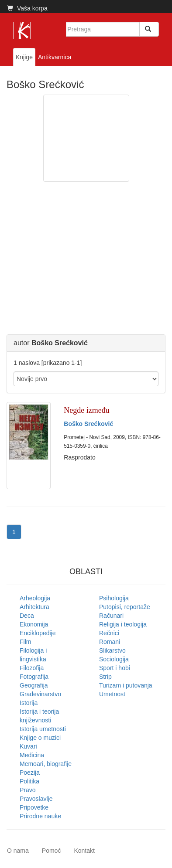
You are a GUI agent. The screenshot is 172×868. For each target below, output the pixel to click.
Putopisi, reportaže (125, 607)
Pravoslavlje (36, 799)
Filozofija (32, 668)
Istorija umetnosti (43, 729)
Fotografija (34, 677)
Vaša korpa (27, 8)
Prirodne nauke (40, 816)
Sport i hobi (115, 668)
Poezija (30, 773)
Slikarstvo (112, 650)
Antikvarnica (55, 57)
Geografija (34, 685)
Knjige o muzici (40, 738)
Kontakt (84, 851)
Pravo (28, 790)
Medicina (32, 755)
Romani (110, 642)
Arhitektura (34, 607)
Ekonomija (34, 624)
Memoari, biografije (46, 764)
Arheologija (35, 598)
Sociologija (114, 659)
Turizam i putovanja (126, 685)
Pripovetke (34, 807)
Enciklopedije (38, 633)
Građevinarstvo (40, 694)
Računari (111, 616)
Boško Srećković (88, 424)
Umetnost (112, 694)
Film (25, 642)
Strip (105, 677)
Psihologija (114, 598)
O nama (18, 851)
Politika (29, 781)
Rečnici (109, 633)
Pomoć (52, 851)
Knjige (24, 57)
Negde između (86, 410)
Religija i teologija (123, 624)
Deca (27, 616)
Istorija (29, 703)
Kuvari (28, 746)
